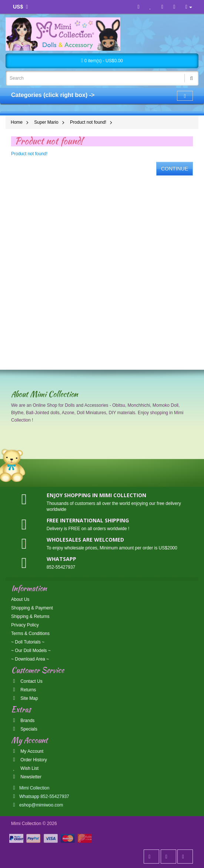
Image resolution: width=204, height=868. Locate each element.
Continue (175, 169)
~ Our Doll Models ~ (31, 651)
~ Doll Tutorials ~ (28, 642)
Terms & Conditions (30, 633)
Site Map (25, 698)
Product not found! (88, 122)
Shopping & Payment (32, 608)
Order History (29, 760)
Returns (24, 690)
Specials (24, 729)
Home (17, 122)
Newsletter (26, 777)
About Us (20, 599)
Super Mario (46, 122)
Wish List (25, 768)
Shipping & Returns (30, 616)
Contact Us (27, 681)
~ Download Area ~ (30, 659)
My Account (27, 751)
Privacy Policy (25, 625)
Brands (23, 721)
